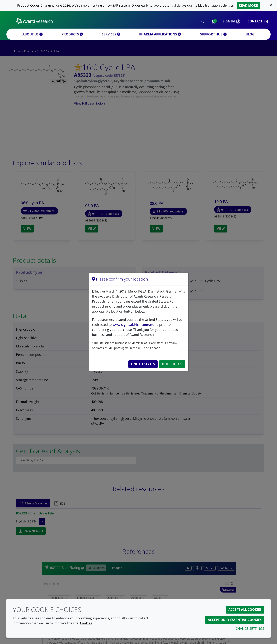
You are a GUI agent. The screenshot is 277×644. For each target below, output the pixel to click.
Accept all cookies (245, 610)
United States (143, 364)
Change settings (250, 629)
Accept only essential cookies (235, 620)
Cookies (86, 623)
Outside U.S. (172, 364)
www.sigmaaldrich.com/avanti (135, 325)
